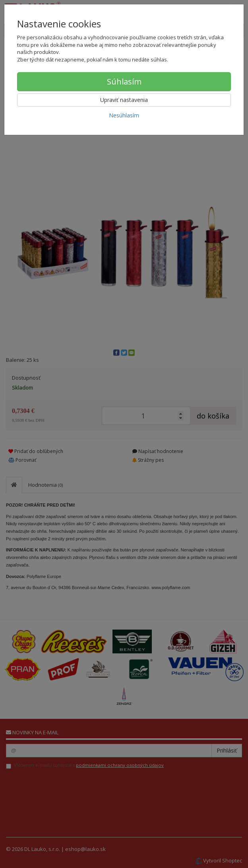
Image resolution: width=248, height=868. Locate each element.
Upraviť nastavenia (124, 100)
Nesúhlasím (124, 115)
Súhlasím (124, 82)
